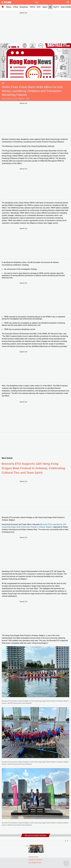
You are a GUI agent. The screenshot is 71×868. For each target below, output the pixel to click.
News (9, 7)
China (16, 7)
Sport (45, 7)
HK (50, 7)
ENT (39, 7)
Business (24, 7)
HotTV (56, 7)
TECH (32, 7)
